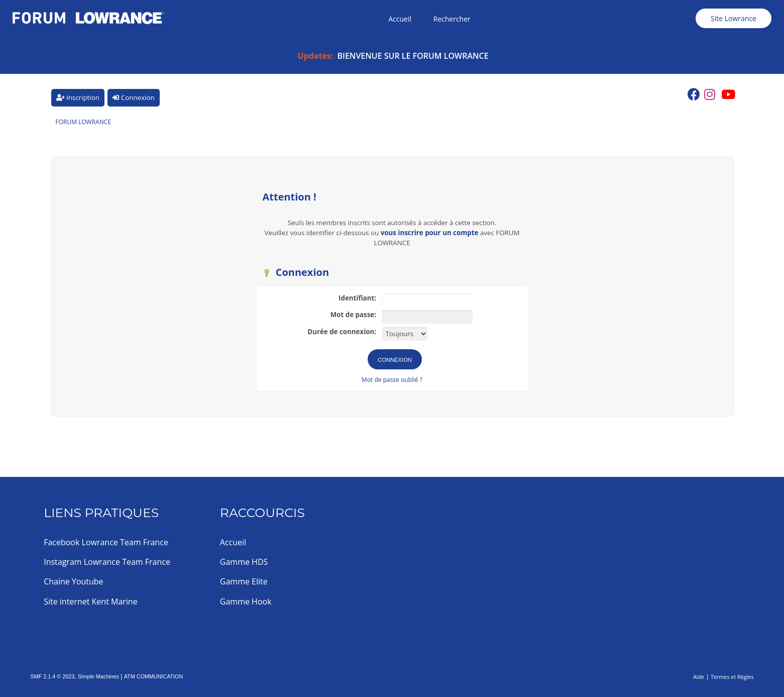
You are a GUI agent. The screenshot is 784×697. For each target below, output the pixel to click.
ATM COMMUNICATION (154, 676)
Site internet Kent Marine (91, 602)
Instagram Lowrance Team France (107, 562)
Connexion (133, 97)
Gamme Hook (246, 602)
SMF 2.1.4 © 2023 (53, 676)
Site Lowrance (734, 18)
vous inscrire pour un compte (430, 233)
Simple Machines (98, 676)
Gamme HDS (244, 562)
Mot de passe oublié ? (392, 380)
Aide (699, 677)
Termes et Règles (732, 677)
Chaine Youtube (73, 581)
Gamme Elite (244, 581)
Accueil (233, 542)
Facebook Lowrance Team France (106, 542)
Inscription (78, 97)
